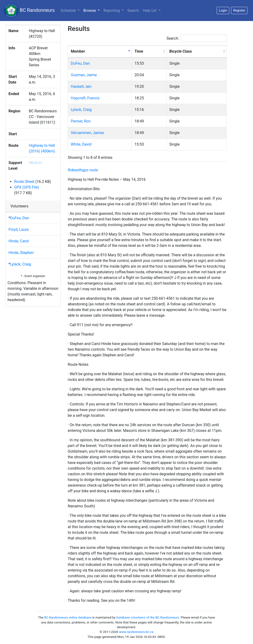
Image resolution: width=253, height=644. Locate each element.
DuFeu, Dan (20, 218)
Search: (197, 38)
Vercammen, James (87, 133)
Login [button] (223, 10)
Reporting (112, 11)
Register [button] (239, 10)
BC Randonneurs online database (68, 617)
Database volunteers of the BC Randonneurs (148, 617)
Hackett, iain (81, 86)
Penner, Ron (81, 121)
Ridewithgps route (83, 170)
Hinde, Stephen (21, 253)
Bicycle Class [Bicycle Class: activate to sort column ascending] (181, 51)
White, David (81, 144)
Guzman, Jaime (84, 75)
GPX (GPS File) (27, 187)
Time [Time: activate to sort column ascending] (139, 51)
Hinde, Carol (19, 241)
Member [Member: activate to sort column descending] (78, 51)
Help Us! (150, 11)
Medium (35, 163)
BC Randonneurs (29, 11)
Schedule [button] (68, 11)
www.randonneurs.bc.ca (136, 632)
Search (133, 11)
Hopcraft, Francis (85, 98)
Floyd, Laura (19, 229)
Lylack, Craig (21, 264)
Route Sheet (24, 182)
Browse (93, 10)
